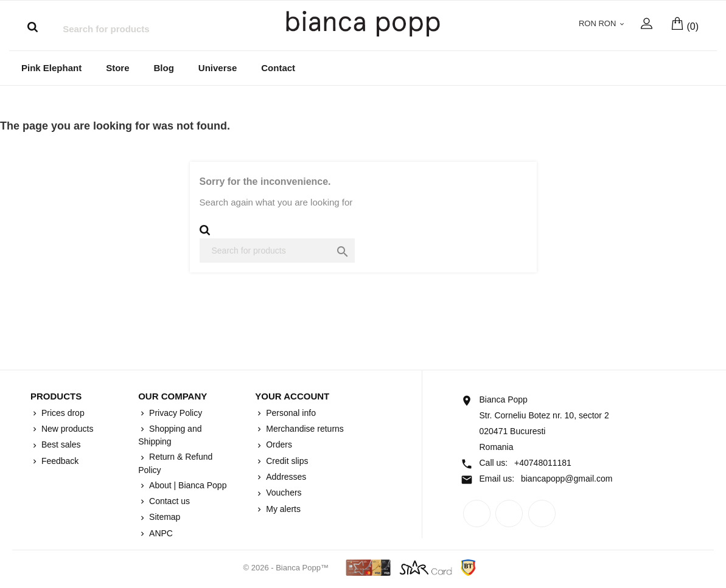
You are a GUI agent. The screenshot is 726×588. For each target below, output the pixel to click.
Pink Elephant (51, 69)
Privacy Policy (174, 414)
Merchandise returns (304, 430)
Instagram (542, 515)
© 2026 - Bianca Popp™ (287, 569)
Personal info (290, 414)
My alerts (282, 510)
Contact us (168, 502)
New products (66, 430)
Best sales (60, 446)
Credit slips (286, 462)
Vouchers (282, 494)
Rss (509, 515)
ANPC (160, 534)
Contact (278, 69)
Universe (218, 69)
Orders (278, 446)
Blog (164, 69)
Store (117, 69)
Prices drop (62, 414)
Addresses (285, 478)
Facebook (477, 515)
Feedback (59, 462)
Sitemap (163, 518)
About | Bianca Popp (187, 486)
